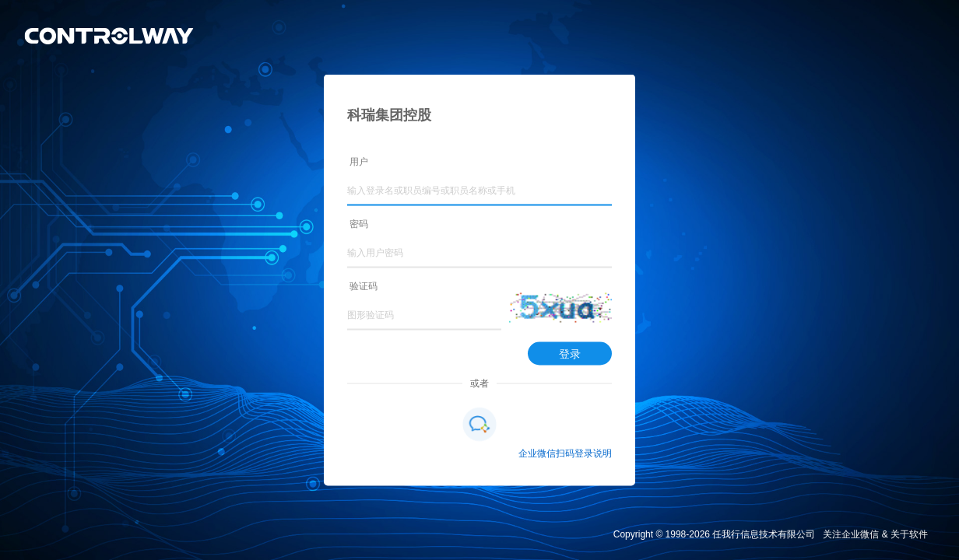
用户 (359, 162)
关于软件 (909, 534)
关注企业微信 (851, 534)
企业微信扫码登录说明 (565, 453)
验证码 (364, 286)
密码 (359, 224)
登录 (570, 354)
